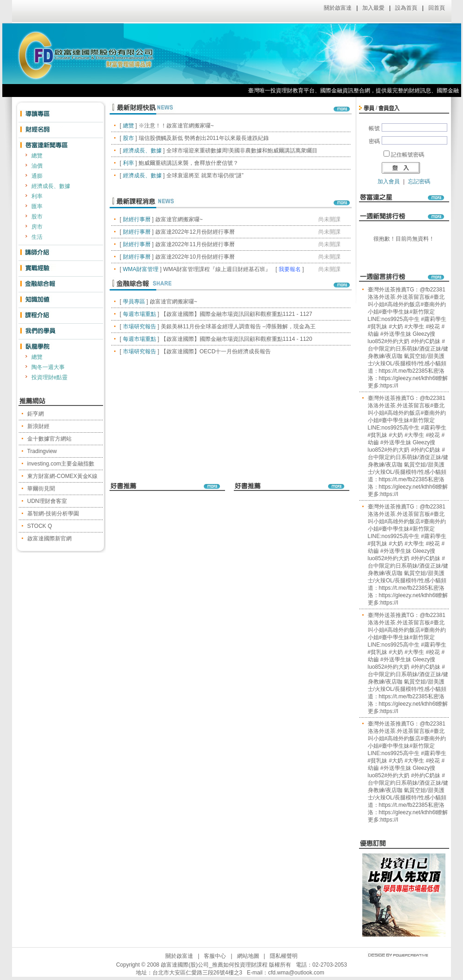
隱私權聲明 (284, 956)
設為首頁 (406, 8)
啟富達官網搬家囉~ (179, 219)
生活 (37, 237)
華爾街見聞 (41, 489)
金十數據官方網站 (49, 439)
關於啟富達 (338, 8)
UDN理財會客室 (47, 501)
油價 (37, 166)
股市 (37, 217)
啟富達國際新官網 (49, 538)
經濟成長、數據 (51, 186)
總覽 (37, 156)
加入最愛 (373, 8)
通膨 (37, 176)
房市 (37, 227)
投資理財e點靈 (50, 377)
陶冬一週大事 (48, 367)
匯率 (37, 206)
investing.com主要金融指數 (61, 464)
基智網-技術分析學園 (53, 514)
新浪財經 (38, 426)
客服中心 (215, 956)
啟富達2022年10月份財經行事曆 (195, 257)
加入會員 (389, 181)
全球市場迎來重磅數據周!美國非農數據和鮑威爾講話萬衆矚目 (242, 151)
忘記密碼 (419, 181)
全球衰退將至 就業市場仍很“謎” (205, 175)
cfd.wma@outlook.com (296, 973)
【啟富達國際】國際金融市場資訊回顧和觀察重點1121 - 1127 (237, 314)
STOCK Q (40, 526)
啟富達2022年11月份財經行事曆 (195, 244)
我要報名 (290, 269)
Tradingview (42, 451)
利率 (37, 196)
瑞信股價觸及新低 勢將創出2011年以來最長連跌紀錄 (204, 138)
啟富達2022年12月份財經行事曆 (195, 232)
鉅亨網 (36, 414)
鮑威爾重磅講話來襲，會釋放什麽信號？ (189, 163)
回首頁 (437, 8)
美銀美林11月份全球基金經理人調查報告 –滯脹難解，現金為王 (238, 327)
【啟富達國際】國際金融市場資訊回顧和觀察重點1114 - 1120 (237, 339)
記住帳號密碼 (408, 155)
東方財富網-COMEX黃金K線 (62, 476)
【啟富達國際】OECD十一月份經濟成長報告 (216, 351)
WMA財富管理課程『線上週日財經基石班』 (217, 269)
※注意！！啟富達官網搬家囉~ (176, 126)
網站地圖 (248, 956)
